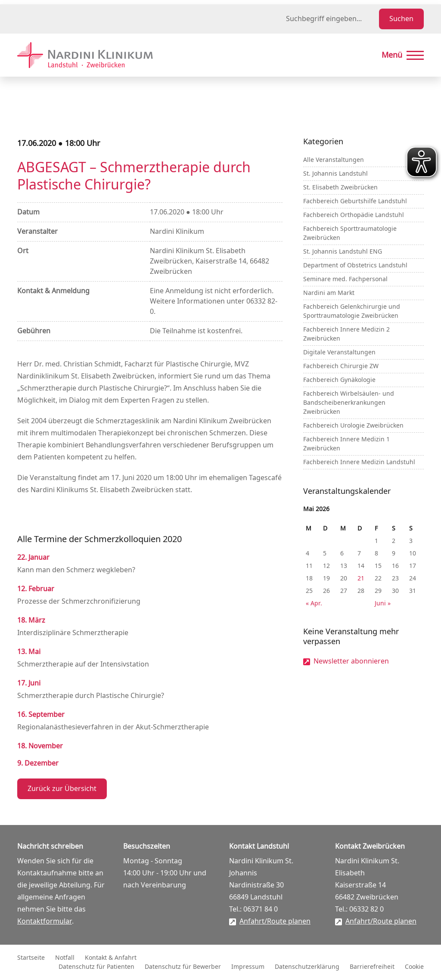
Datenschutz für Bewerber (183, 967)
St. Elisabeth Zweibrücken (340, 188)
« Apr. (314, 603)
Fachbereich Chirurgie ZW (341, 366)
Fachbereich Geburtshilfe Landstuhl (355, 201)
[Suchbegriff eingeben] (331, 19)
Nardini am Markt (329, 293)
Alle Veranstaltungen (334, 160)
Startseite (31, 958)
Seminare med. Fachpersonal (345, 279)
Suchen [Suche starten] (401, 19)
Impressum (248, 967)
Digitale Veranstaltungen (339, 352)
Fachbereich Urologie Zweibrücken (353, 426)
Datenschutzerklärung (307, 967)
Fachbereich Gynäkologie (339, 380)
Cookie (414, 967)
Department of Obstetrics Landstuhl (355, 265)
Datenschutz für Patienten (96, 967)
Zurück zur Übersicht (62, 789)
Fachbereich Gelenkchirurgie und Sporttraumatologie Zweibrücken (352, 311)
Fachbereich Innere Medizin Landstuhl (359, 462)
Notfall (65, 958)
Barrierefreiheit (372, 967)
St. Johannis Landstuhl (335, 174)
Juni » (383, 603)
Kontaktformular (45, 921)
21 (361, 578)
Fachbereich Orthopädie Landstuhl (354, 215)
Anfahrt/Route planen (275, 921)
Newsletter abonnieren (351, 661)
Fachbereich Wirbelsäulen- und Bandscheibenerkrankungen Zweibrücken (349, 403)
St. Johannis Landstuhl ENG (343, 252)
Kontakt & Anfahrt (111, 958)
